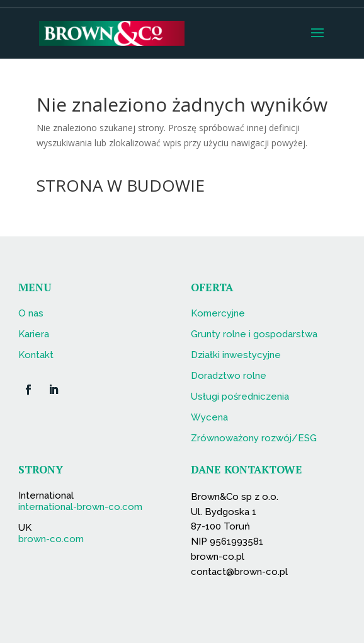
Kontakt (36, 355)
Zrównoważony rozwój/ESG (254, 438)
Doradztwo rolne (229, 376)
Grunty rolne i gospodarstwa (254, 334)
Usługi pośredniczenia (240, 397)
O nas (31, 313)
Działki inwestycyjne (236, 355)
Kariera (34, 334)
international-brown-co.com (80, 507)
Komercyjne (218, 313)
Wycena (209, 417)
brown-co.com (51, 539)
